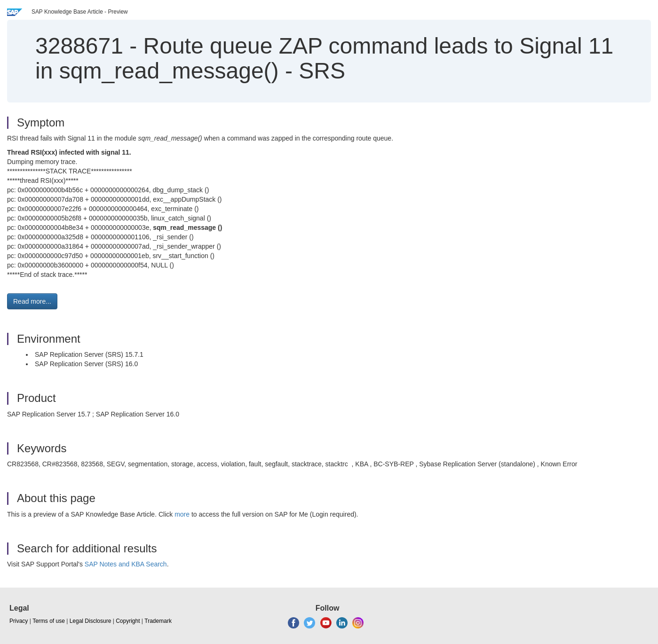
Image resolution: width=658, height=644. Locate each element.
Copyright (128, 621)
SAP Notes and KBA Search (126, 564)
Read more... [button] (32, 301)
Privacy (19, 621)
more (182, 514)
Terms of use (49, 621)
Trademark (158, 621)
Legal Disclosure (91, 621)
